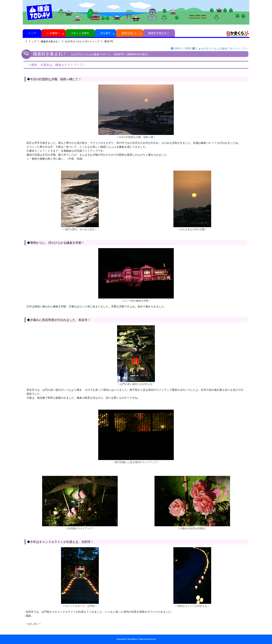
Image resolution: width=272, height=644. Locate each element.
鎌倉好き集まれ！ (159, 33)
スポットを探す (80, 33)
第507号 (109, 41)
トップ (32, 33)
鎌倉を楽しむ (130, 33)
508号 (190, 48)
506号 (176, 48)
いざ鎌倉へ (54, 33)
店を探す (105, 33)
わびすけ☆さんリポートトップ (82, 41)
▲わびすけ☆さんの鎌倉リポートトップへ (223, 48)
